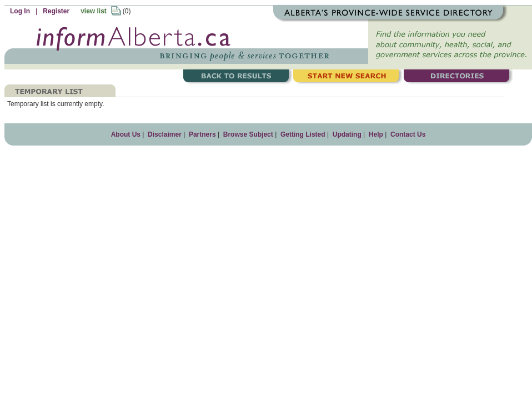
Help (376, 134)
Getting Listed (303, 134)
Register (56, 11)
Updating (347, 134)
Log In (20, 11)
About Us (126, 134)
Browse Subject (248, 134)
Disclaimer (165, 134)
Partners (202, 134)
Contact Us (408, 134)
